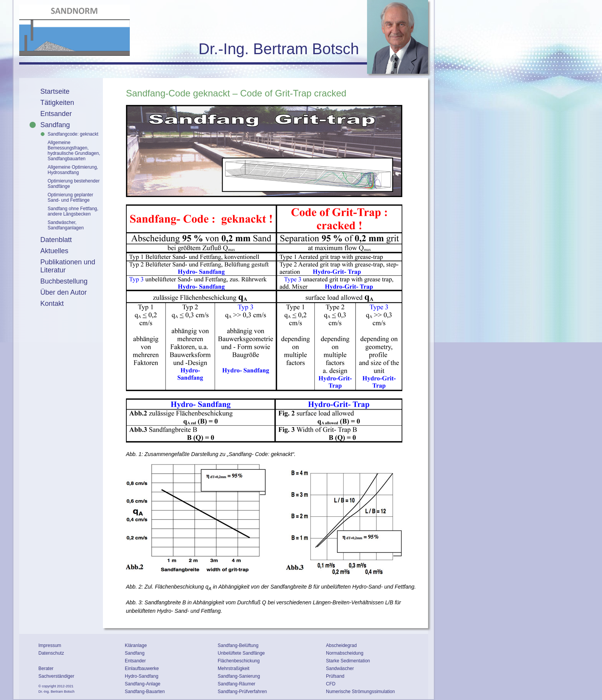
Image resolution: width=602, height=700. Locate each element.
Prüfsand (335, 676)
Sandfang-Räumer (237, 684)
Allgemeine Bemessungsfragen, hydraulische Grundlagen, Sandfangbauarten (74, 151)
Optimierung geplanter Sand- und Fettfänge (70, 197)
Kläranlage (136, 645)
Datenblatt (56, 240)
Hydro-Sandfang (141, 676)
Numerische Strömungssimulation (360, 692)
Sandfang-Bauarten (145, 692)
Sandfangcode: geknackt (73, 134)
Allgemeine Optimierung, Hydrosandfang (73, 170)
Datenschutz (51, 653)
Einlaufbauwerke (142, 668)
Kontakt (52, 304)
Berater (46, 668)
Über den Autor (64, 292)
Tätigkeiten (57, 103)
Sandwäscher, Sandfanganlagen (66, 225)
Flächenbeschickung (239, 661)
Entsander (56, 114)
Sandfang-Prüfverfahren (242, 692)
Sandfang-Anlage (143, 684)
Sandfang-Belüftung (238, 645)
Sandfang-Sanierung (239, 676)
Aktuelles (54, 251)
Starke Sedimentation (348, 661)
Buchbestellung (64, 281)
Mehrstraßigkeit (234, 668)
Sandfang (55, 125)
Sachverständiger (56, 676)
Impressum (50, 645)
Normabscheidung (345, 653)
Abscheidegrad (341, 645)
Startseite (55, 91)
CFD (331, 684)
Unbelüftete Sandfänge (241, 653)
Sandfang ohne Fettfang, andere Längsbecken (73, 211)
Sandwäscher (340, 668)
